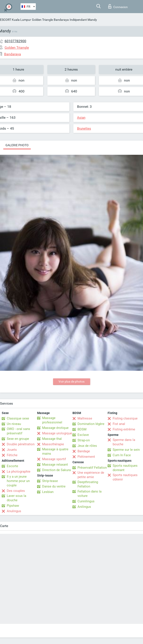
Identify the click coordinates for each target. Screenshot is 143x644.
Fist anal (119, 424)
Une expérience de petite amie (91, 475)
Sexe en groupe (18, 439)
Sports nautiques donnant (125, 468)
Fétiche (12, 455)
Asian (81, 118)
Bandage (84, 451)
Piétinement (86, 457)
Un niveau (14, 424)
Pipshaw (13, 506)
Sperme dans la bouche (124, 442)
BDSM (82, 429)
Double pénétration (21, 444)
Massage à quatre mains (55, 451)
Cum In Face (122, 455)
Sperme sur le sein (126, 450)
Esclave (83, 435)
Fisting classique (125, 418)
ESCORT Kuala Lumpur (16, 20)
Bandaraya (61, 20)
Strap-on (84, 440)
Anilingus (84, 507)
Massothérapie (53, 444)
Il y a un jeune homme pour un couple (18, 481)
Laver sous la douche (16, 498)
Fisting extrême (124, 429)
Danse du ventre (54, 486)
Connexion (118, 6)
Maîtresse (85, 418)
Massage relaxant (55, 465)
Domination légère (91, 424)
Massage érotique (55, 428)
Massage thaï (52, 439)
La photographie (19, 472)
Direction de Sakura (56, 470)
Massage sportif (54, 459)
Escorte (12, 466)
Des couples (16, 491)
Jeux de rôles (87, 446)
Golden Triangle (42, 20)
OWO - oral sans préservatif (18, 431)
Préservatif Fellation (92, 468)
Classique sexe (18, 418)
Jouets (12, 450)
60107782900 (15, 41)
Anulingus (14, 511)
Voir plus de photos (71, 381)
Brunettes (84, 129)
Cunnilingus (86, 501)
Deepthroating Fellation (88, 484)
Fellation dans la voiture (90, 494)
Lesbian (48, 492)
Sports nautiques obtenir (125, 477)
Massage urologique (57, 433)
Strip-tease (50, 481)
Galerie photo (17, 145)
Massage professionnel (52, 420)
